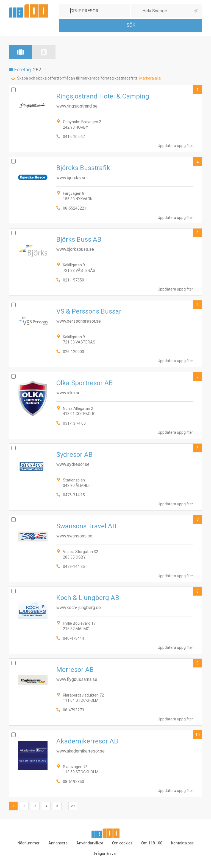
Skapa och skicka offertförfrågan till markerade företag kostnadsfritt (77, 78)
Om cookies (122, 843)
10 (198, 735)
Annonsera (58, 843)
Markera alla (150, 78)
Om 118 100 (152, 843)
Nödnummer (29, 843)
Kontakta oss (182, 843)
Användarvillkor (90, 843)
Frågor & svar (106, 853)
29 (73, 806)
